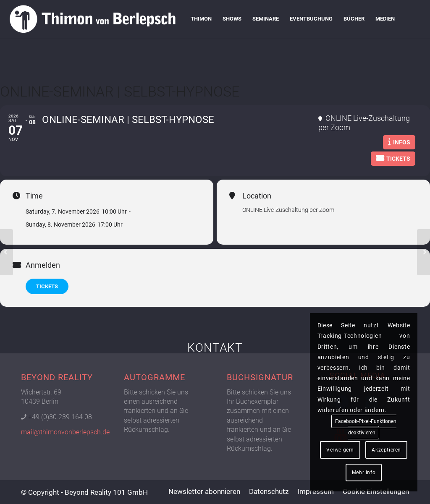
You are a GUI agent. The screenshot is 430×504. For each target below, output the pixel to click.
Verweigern (340, 450)
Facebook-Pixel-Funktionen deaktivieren (366, 427)
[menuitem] (201, 19)
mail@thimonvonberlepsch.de (65, 432)
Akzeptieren (386, 450)
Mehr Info (364, 473)
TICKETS (47, 286)
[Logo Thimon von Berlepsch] (92, 19)
